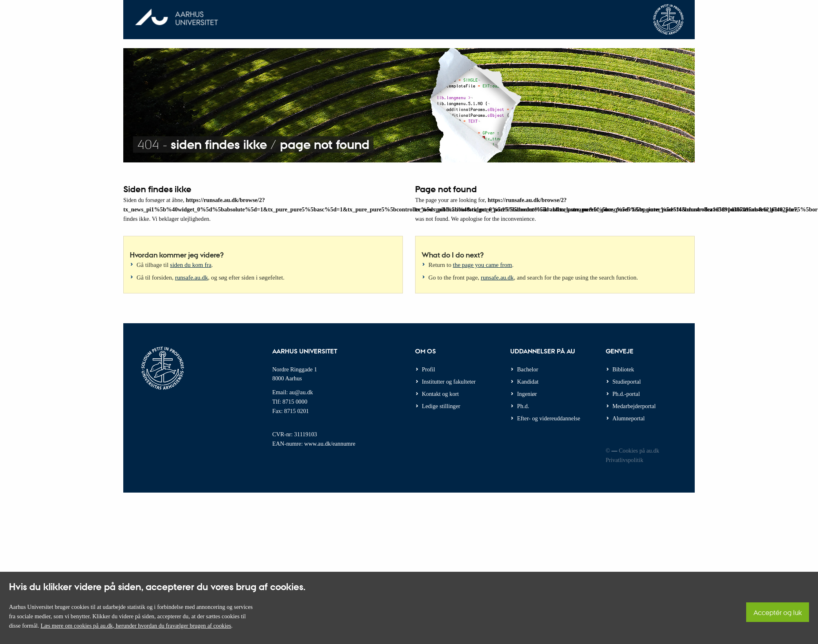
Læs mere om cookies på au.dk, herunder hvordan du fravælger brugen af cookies (136, 626)
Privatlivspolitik (625, 460)
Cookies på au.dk (639, 451)
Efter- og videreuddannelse (549, 418)
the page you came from (483, 265)
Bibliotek (623, 369)
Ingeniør (527, 394)
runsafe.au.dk (192, 278)
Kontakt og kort (441, 394)
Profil (429, 369)
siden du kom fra (191, 265)
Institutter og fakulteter (449, 382)
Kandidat (528, 382)
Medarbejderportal (634, 406)
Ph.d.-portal (626, 394)
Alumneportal (628, 418)
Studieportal (627, 382)
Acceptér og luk (778, 612)
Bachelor (528, 369)
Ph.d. (523, 406)
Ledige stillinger (441, 406)
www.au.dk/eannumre (330, 444)
